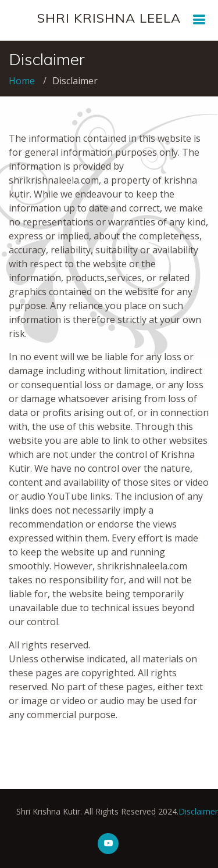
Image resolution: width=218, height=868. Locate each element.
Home (22, 81)
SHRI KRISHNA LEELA (109, 18)
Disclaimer (189, 811)
